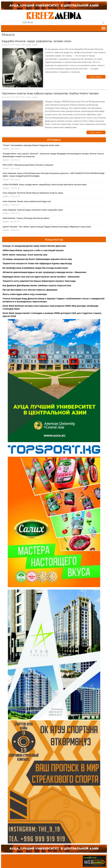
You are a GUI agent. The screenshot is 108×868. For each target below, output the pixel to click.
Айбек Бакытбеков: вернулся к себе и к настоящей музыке (33, 250)
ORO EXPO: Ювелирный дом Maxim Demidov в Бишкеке (28, 165)
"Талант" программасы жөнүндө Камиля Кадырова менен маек (31, 145)
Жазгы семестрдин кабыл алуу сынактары (25, 294)
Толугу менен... (96, 77)
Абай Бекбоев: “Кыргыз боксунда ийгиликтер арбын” (26, 218)
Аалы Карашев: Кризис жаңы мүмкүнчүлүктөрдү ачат (27, 201)
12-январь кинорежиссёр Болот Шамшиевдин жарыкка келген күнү (37, 259)
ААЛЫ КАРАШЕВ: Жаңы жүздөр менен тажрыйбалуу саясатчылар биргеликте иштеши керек (45, 185)
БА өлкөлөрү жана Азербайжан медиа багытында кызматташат (35, 268)
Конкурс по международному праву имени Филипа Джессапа (34, 246)
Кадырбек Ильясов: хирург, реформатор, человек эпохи (36, 41)
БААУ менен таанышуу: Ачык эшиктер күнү (25, 255)
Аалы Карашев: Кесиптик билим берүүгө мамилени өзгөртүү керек (33, 193)
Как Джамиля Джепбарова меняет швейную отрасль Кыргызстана (37, 285)
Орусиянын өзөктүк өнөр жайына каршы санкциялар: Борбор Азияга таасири (50, 93)
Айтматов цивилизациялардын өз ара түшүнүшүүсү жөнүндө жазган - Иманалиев (44, 272)
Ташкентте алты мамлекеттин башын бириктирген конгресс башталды (39, 281)
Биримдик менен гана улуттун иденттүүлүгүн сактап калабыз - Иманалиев (41, 277)
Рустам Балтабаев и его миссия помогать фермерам (30, 290)
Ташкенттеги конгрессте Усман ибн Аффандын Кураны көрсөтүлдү (37, 263)
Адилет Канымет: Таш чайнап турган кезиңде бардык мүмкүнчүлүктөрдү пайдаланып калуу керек (47, 227)
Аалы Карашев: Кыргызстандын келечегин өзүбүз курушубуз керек (33, 210)
